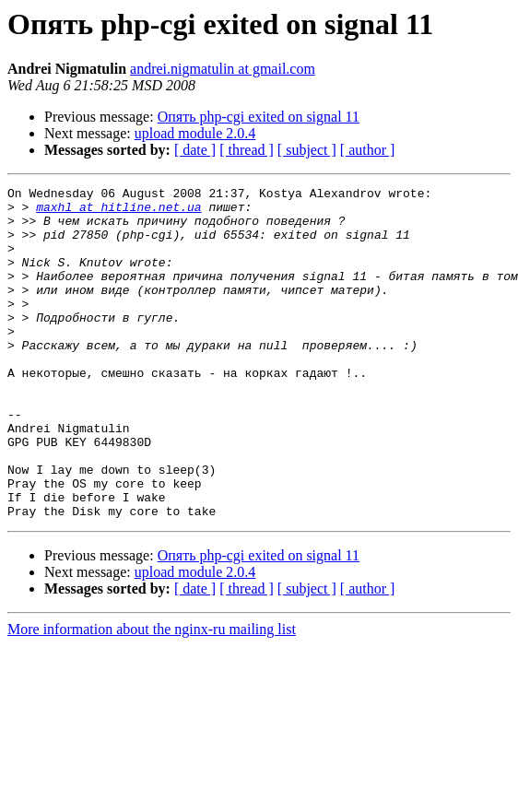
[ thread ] (247, 150)
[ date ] (195, 150)
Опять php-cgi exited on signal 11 (259, 117)
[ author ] (368, 150)
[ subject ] (307, 150)
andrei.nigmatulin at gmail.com (223, 69)
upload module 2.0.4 (195, 133)
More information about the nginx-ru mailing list (152, 695)
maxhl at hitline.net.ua (118, 212)
